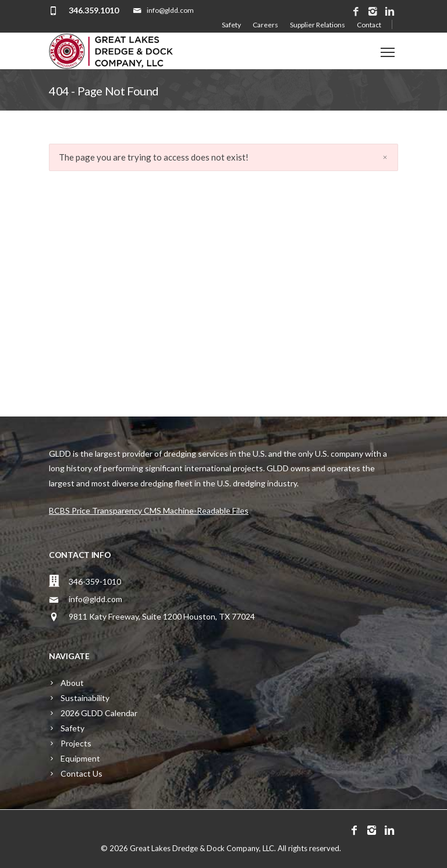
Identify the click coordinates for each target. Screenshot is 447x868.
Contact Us (81, 773)
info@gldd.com (95, 599)
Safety (231, 25)
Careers (265, 25)
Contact (369, 25)
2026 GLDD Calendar (99, 713)
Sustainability (85, 698)
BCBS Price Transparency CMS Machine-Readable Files (149, 511)
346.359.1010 (94, 10)
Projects (76, 743)
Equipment (80, 758)
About (72, 683)
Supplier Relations (317, 25)
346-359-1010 (95, 581)
